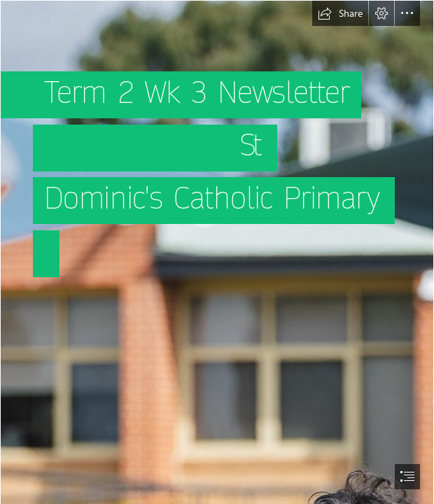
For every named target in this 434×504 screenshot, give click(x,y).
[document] (217, 252)
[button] (340, 13)
